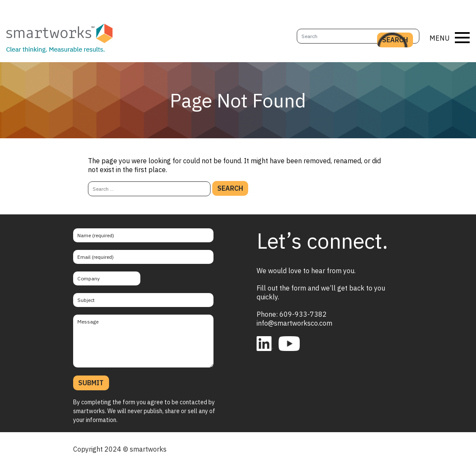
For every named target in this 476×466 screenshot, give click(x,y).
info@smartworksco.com (294, 323)
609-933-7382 (303, 314)
